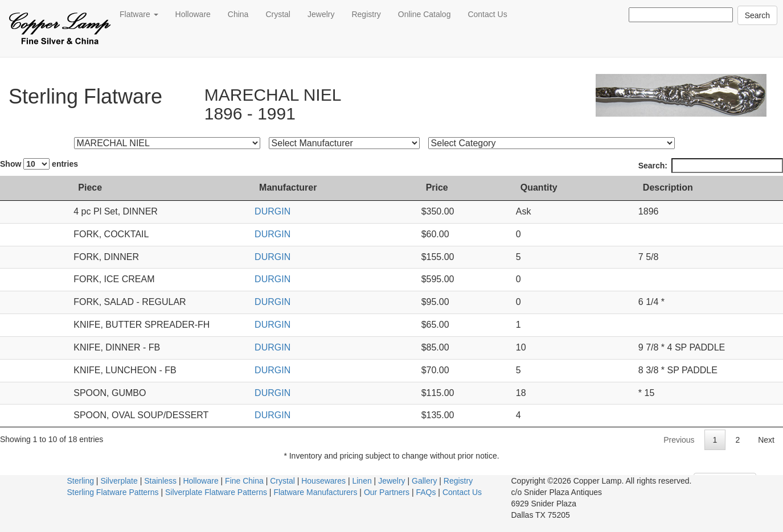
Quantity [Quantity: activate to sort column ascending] (539, 187)
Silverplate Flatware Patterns (216, 492)
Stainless (160, 481)
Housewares (323, 481)
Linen (362, 481)
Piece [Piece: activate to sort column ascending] (54, 187)
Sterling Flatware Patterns (113, 492)
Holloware (193, 14)
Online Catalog (425, 14)
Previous (679, 440)
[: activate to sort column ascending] (16, 188)
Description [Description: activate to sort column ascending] (645, 187)
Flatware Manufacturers (315, 492)
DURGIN (314, 211)
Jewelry (321, 14)
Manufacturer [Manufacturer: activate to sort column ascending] (329, 187)
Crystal (278, 14)
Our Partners (387, 492)
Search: (711, 166)
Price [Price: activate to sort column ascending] (447, 187)
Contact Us (487, 14)
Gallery (424, 481)
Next (766, 440)
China (238, 14)
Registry (366, 14)
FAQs (426, 492)
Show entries (39, 164)
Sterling (81, 481)
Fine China (244, 481)
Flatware (139, 14)
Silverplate (119, 481)
